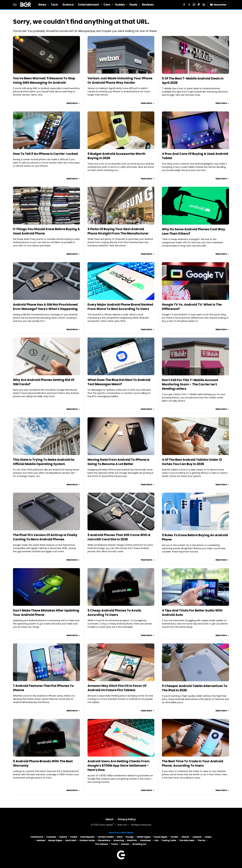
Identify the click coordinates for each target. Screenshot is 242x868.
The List (201, 840)
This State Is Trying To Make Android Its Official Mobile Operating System (44, 462)
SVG (156, 840)
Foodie (74, 837)
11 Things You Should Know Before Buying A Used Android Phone (46, 231)
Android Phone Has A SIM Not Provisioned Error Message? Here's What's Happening (45, 307)
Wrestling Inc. (140, 844)
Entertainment (89, 5)
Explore (63, 837)
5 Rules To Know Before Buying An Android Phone (195, 537)
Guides (120, 5)
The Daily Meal (187, 840)
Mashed (41, 840)
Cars (107, 5)
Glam (120, 837)
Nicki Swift (71, 840)
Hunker (174, 837)
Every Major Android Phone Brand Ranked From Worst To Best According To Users (120, 307)
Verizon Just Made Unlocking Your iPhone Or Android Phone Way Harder (120, 80)
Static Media (106, 825)
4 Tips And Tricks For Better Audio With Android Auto (192, 613)
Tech (54, 5)
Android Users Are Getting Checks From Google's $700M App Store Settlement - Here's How (119, 766)
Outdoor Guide (87, 840)
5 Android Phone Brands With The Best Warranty (43, 763)
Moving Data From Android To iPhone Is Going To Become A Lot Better (118, 462)
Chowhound (37, 837)
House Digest (161, 837)
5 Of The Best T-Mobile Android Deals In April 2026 (193, 81)
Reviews (148, 5)
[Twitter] (189, 5)
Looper (208, 837)
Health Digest (144, 837)
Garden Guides (106, 837)
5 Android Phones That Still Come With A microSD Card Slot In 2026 (119, 537)
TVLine (115, 844)
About (110, 819)
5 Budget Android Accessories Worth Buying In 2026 (116, 156)
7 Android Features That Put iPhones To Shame (43, 688)
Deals (134, 5)
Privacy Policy (127, 819)
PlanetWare (104, 840)
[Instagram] (194, 5)
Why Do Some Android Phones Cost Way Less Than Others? (194, 231)
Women (125, 844)
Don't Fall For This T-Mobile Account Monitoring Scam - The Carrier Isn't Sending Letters (190, 384)
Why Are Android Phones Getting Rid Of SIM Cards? (44, 382)
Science (68, 5)
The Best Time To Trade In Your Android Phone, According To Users (193, 763)
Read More (72, 103)
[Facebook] (184, 5)
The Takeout (101, 844)
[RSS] (204, 5)
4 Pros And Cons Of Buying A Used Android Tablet (195, 156)
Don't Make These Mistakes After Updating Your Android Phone (46, 613)
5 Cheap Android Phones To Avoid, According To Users (115, 613)
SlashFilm (132, 840)
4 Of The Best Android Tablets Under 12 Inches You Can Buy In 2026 (192, 462)
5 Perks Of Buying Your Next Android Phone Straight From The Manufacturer (118, 231)
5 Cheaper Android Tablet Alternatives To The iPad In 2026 (195, 688)
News (42, 5)
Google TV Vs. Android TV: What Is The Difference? (192, 307)
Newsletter (218, 5)
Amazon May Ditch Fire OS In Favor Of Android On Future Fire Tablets (117, 688)
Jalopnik (197, 837)
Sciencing (119, 840)
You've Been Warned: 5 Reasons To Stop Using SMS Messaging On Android (44, 80)
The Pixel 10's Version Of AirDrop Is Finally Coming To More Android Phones (45, 537)
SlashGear (146, 840)
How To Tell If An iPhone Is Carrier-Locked (45, 154)
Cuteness (51, 837)
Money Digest (55, 840)
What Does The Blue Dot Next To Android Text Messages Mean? (119, 382)
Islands (185, 837)
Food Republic (88, 837)
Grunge (130, 837)
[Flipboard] (199, 5)
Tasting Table (169, 840)
